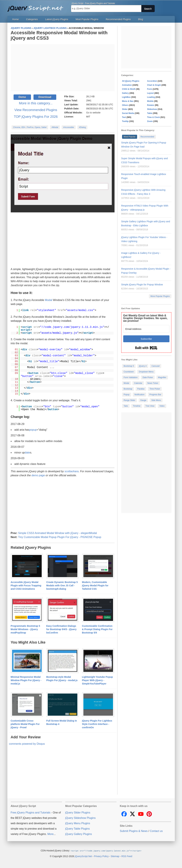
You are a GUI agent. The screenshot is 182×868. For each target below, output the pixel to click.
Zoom (150, 121)
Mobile (150, 101)
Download (45, 97)
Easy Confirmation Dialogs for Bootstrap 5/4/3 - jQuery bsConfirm (61, 629)
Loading (151, 97)
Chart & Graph (154, 85)
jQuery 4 (143, 366)
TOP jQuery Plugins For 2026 (36, 117)
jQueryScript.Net (83, 856)
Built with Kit (146, 348)
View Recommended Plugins (36, 110)
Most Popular (130, 137)
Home (16, 19)
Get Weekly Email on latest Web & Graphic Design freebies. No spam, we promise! (145, 318)
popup (33, 430)
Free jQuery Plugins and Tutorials (37, 7)
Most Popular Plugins (87, 19)
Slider (125, 109)
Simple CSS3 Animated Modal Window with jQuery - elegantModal (57, 533)
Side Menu (156, 400)
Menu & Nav (128, 101)
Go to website (93, 113)
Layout (150, 93)
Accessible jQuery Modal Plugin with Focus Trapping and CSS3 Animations (26, 585)
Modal (49, 300)
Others (125, 105)
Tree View (150, 406)
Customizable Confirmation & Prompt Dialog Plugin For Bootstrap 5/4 (97, 629)
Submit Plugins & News (134, 831)
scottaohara (71, 471)
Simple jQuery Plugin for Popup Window (142, 285)
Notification (139, 395)
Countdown (129, 372)
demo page (38, 475)
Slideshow (152, 109)
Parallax (141, 389)
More (50, 834)
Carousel (156, 366)
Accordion (152, 81)
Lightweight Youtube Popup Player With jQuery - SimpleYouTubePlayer (98, 680)
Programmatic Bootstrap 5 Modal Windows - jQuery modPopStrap (25, 629)
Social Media (128, 113)
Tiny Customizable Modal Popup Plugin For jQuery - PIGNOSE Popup (60, 537)
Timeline (137, 406)
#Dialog (82, 127)
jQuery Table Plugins (78, 829)
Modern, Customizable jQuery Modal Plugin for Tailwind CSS (95, 585)
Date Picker (148, 377)
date (27, 453)
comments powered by (27, 744)
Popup (127, 395)
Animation (127, 85)
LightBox (126, 97)
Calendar (138, 383)
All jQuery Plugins (131, 81)
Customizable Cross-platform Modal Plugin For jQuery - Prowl (25, 724)
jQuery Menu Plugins (78, 823)
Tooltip (125, 121)
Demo (22, 97)
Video (162, 406)
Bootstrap (128, 389)
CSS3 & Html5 (129, 89)
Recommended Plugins (118, 19)
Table (150, 113)
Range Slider (130, 400)
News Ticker (153, 383)
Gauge (143, 400)
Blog (141, 19)
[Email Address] (146, 329)
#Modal (55, 127)
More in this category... (36, 103)
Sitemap (115, 856)
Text (124, 117)
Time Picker (155, 389)
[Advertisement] (63, 68)
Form (150, 89)
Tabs (126, 406)
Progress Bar (155, 395)
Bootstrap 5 (129, 366)
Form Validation (131, 377)
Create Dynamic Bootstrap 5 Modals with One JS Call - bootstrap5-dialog (62, 585)
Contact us (156, 831)
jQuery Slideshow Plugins (80, 818)
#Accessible (69, 127)
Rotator (151, 105)
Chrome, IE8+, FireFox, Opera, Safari (30, 127)
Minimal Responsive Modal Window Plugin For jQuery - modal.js (26, 680)
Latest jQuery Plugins (57, 19)
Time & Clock (154, 117)
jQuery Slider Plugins (78, 813)
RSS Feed (127, 856)
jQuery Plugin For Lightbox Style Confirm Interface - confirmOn (97, 724)
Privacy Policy (101, 856)
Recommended (147, 137)
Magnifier (162, 377)
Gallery (125, 93)
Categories (32, 19)
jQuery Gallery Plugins (79, 834)
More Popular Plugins (160, 296)
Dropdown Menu (146, 372)
